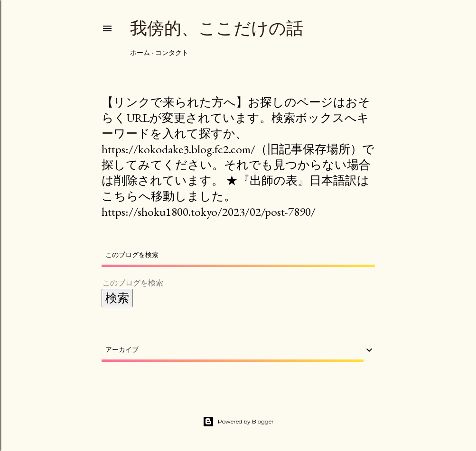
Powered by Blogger (238, 422)
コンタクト (172, 53)
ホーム (140, 53)
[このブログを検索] (227, 283)
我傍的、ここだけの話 (217, 28)
